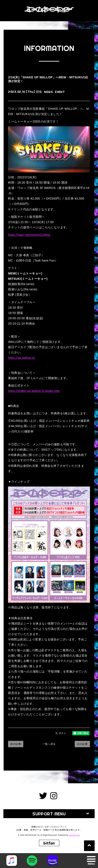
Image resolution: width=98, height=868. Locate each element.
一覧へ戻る (49, 744)
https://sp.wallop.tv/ (22, 358)
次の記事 (82, 744)
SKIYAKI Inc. (75, 835)
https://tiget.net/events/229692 (29, 235)
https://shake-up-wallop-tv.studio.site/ (34, 391)
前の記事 (16, 744)
